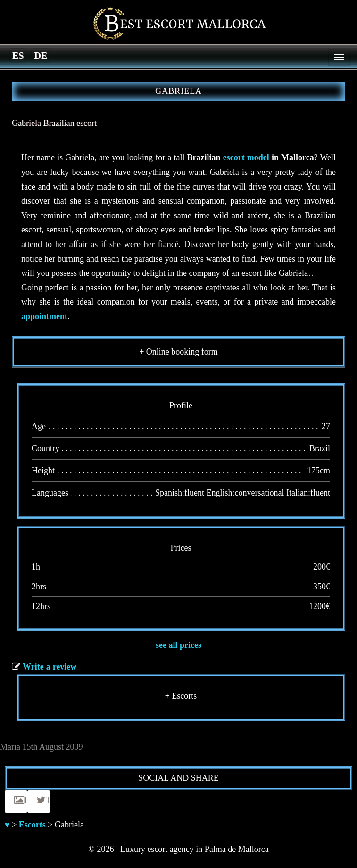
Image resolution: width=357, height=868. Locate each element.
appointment (44, 316)
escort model (246, 157)
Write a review (50, 667)
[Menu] (339, 57)
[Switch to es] (18, 55)
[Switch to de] (41, 55)
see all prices (178, 645)
